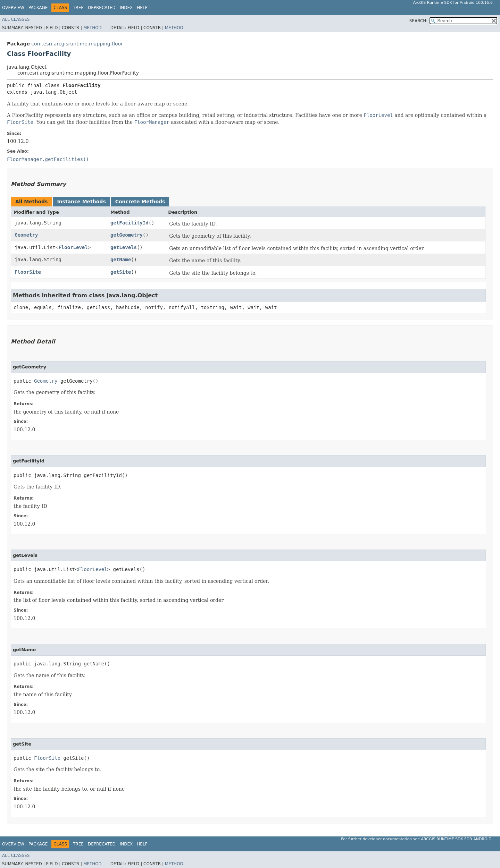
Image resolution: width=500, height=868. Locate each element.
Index (126, 8)
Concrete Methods (140, 202)
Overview (13, 8)
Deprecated (102, 8)
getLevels (124, 247)
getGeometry (127, 235)
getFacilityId (130, 223)
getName (121, 259)
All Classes (16, 19)
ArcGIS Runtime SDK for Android (456, 839)
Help (142, 8)
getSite (121, 272)
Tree (78, 8)
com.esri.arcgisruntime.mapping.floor (77, 44)
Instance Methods (81, 202)
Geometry (26, 235)
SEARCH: (419, 21)
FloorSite (28, 272)
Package (38, 8)
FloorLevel (73, 247)
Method (93, 28)
